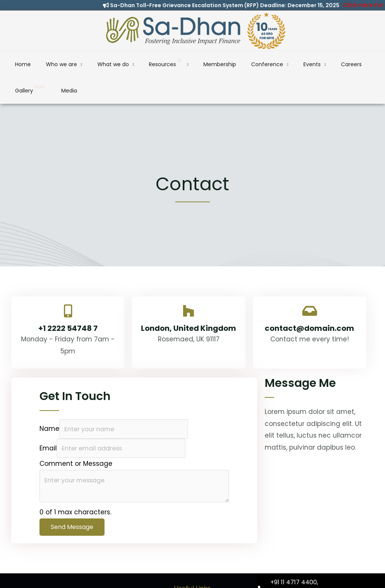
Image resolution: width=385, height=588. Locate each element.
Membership (190, 64)
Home (33, 64)
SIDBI (192, 578)
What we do (103, 64)
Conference (228, 64)
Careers (292, 64)
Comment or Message (76, 439)
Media (352, 64)
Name (49, 403)
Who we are (61, 64)
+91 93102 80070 (294, 571)
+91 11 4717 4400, (294, 559)
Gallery (324, 62)
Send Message (72, 504)
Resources (146, 62)
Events (263, 64)
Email (48, 423)
